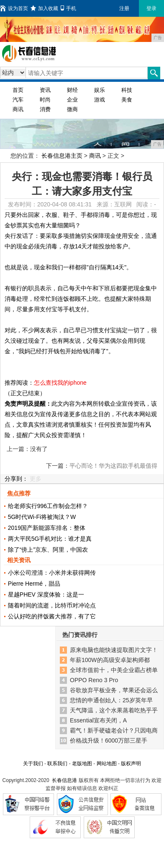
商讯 (18, 109)
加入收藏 (44, 8)
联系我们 (57, 764)
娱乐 (100, 90)
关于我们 (33, 764)
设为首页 (14, 8)
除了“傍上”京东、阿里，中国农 (48, 550)
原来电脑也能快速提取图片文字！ (114, 650)
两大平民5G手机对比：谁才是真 (50, 539)
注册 (124, 8)
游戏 (100, 100)
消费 (45, 109)
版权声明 (131, 764)
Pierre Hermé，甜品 (34, 584)
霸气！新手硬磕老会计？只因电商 (114, 730)
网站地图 (107, 764)
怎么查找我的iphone (60, 383)
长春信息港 (64, 780)
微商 (72, 109)
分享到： (16, 479)
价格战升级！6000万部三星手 (109, 740)
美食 (127, 100)
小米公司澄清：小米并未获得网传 (52, 573)
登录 (151, 8)
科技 (127, 90)
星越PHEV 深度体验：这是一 (46, 594)
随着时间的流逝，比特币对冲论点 (52, 605)
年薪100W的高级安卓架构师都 (110, 660)
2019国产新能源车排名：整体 (47, 528)
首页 (18, 90)
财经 (72, 90)
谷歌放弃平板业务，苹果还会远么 (114, 690)
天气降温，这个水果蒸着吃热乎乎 (114, 710)
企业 (72, 100)
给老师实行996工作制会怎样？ (48, 506)
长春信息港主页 (62, 156)
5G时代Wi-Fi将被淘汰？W (42, 517)
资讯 (45, 90)
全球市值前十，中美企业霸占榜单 (114, 670)
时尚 (45, 100)
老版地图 (82, 764)
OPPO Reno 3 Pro (94, 680)
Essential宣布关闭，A (98, 720)
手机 (68, 8)
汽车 (18, 100)
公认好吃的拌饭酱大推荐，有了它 (52, 616)
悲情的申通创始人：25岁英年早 (111, 700)
